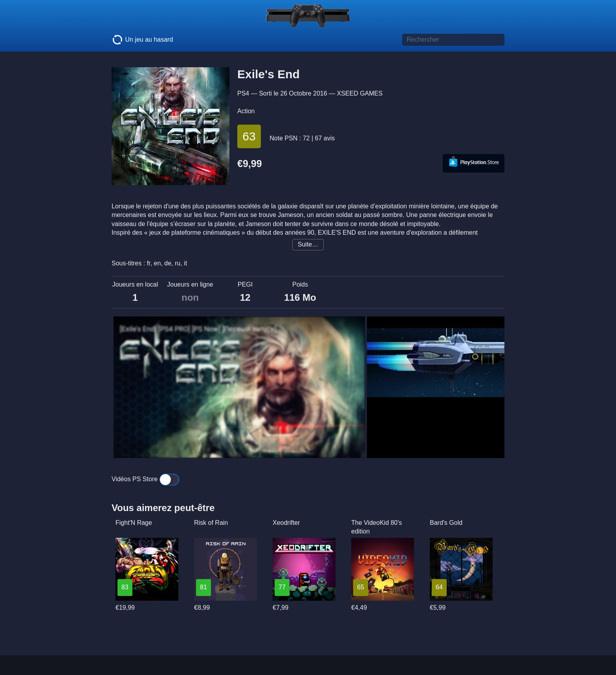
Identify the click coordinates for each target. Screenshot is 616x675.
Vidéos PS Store (145, 479)
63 (249, 136)
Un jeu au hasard (142, 40)
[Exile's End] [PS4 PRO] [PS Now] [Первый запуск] (198, 329)
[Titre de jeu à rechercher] (453, 40)
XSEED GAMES (359, 93)
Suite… (308, 244)
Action (246, 111)
